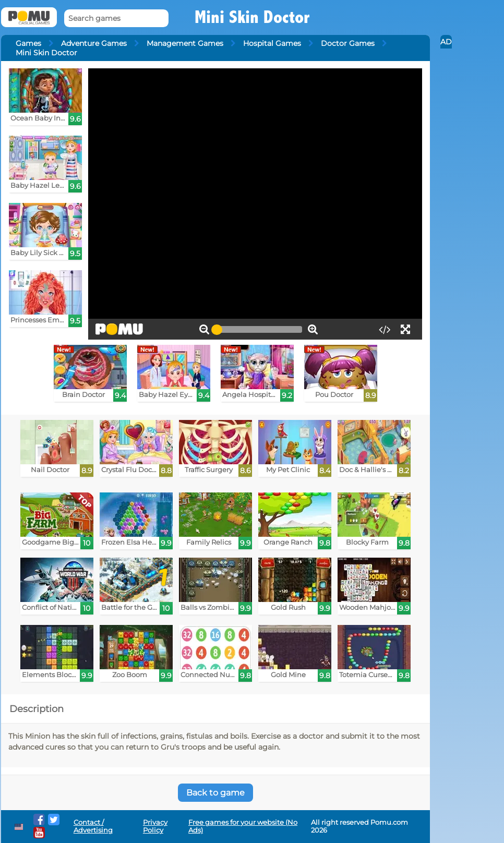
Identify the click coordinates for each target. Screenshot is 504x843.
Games (28, 43)
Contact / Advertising (93, 826)
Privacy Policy (155, 826)
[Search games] (116, 19)
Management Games (185, 43)
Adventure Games (94, 43)
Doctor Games (348, 43)
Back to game (215, 793)
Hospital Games (272, 43)
